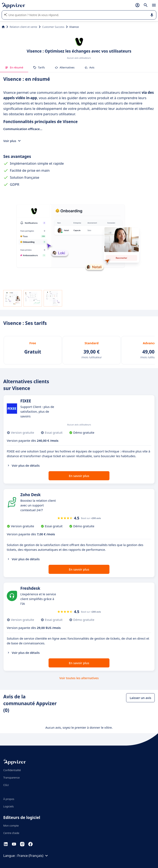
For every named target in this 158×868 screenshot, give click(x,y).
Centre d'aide (11, 833)
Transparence (12, 778)
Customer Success (53, 27)
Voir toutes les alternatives (79, 678)
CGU (6, 785)
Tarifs (39, 67)
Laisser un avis (140, 698)
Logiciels (9, 806)
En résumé (14, 67)
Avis (89, 67)
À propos (9, 799)
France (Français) (33, 856)
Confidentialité (12, 770)
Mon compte (11, 826)
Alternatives (65, 67)
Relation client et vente (23, 27)
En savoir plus (79, 476)
